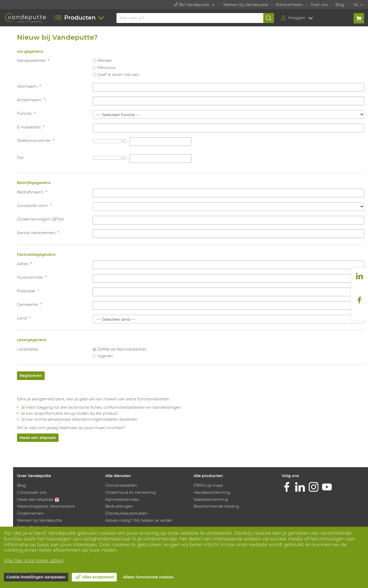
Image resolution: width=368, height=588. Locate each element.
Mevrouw (106, 67)
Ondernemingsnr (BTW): (41, 219)
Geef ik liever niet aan (118, 75)
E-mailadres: (30, 127)
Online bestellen (121, 485)
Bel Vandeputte (192, 5)
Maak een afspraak (38, 438)
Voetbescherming (211, 499)
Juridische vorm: (34, 206)
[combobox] (110, 141)
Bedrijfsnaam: (32, 192)
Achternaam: (31, 100)
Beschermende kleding (216, 506)
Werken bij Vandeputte (246, 5)
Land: (24, 318)
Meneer (105, 60)
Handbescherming (212, 492)
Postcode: (28, 291)
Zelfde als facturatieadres (122, 349)
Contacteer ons (32, 492)
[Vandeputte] (25, 18)
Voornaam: (29, 86)
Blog (340, 5)
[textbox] (110, 141)
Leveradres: (28, 349)
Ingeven (105, 356)
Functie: (26, 113)
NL (356, 5)
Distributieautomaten (126, 513)
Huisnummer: (32, 277)
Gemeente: (29, 304)
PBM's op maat (208, 485)
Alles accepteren (98, 577)
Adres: (24, 264)
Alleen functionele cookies (148, 577)
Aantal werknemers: (38, 233)
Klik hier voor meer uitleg (34, 561)
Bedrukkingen (119, 506)
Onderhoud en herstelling (130, 492)
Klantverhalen (289, 5)
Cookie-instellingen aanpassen (36, 577)
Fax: (21, 158)
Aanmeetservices (122, 499)
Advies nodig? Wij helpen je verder (139, 520)
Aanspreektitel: (33, 60)
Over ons (319, 5)
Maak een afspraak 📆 (38, 499)
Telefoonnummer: (36, 141)
